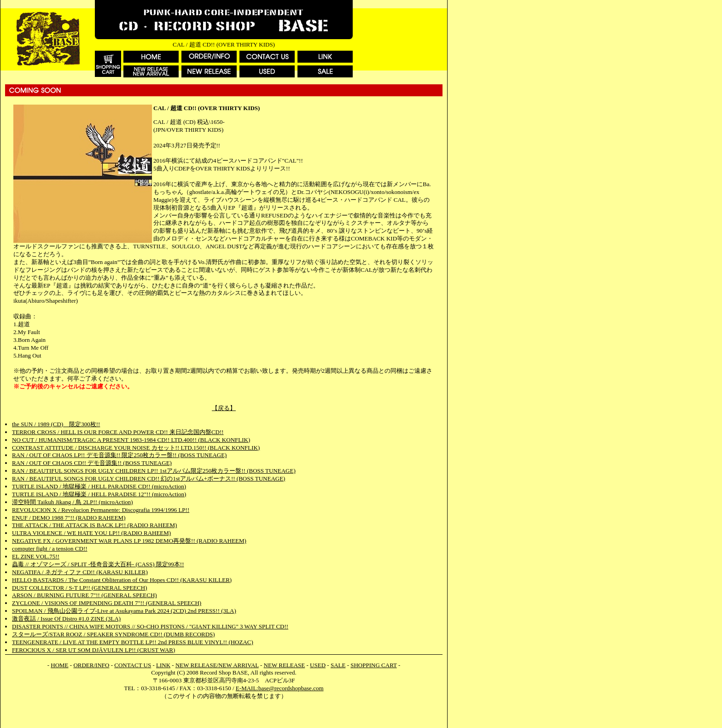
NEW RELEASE (285, 665)
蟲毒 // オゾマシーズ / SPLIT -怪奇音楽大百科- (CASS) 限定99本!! (98, 564)
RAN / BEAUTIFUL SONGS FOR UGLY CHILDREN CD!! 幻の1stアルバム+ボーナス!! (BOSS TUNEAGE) (148, 478)
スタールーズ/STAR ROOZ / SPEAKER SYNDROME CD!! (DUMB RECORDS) (114, 634)
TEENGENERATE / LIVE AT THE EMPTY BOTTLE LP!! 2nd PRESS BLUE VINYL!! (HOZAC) (133, 642)
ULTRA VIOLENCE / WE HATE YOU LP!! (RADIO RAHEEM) (91, 533)
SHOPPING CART (373, 665)
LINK (163, 665)
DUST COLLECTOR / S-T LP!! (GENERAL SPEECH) (79, 588)
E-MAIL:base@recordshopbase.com (280, 688)
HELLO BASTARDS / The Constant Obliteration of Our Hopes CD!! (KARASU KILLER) (122, 580)
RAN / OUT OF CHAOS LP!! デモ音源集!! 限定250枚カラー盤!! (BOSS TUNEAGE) (119, 455)
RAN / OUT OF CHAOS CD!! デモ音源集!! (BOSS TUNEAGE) (92, 463)
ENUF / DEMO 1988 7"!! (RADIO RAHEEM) (69, 518)
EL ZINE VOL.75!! (36, 556)
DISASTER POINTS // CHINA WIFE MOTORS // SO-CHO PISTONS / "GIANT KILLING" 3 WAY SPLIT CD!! (150, 626)
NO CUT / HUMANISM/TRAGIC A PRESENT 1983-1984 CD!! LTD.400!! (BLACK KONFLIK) (131, 440)
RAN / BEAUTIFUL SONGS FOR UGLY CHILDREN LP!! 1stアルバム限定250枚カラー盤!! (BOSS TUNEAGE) (154, 471)
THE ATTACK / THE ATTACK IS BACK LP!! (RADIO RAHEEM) (94, 525)
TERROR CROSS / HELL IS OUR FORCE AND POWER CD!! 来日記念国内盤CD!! (118, 432)
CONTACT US (133, 665)
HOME (59, 665)
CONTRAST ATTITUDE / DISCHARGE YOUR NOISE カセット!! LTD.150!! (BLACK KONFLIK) (136, 448)
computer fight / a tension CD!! (50, 549)
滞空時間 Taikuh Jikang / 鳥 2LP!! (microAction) (73, 502)
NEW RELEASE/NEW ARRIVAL (217, 665)
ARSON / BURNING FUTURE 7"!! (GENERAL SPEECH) (84, 595)
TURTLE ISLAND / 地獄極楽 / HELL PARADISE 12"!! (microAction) (99, 494)
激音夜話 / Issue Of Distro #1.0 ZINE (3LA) (66, 619)
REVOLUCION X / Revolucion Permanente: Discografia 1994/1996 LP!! (101, 510)
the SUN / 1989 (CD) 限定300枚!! (56, 424)
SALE (338, 665)
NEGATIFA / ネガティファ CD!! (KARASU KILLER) (80, 572)
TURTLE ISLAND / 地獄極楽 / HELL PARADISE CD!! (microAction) (99, 486)
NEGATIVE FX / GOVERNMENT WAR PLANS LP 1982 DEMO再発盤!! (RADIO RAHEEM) (129, 541)
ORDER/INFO (91, 665)
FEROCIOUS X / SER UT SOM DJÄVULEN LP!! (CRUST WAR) (93, 650)
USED (318, 665)
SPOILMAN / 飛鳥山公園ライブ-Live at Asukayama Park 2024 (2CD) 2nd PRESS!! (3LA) (124, 611)
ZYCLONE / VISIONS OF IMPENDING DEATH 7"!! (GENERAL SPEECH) (107, 603)
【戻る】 (224, 408)
